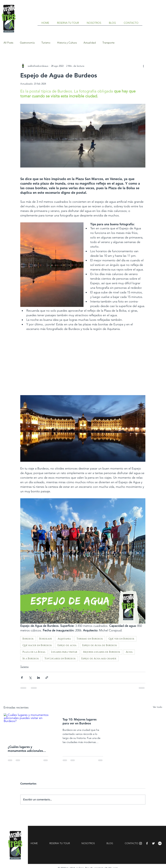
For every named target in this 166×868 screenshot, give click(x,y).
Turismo (46, 43)
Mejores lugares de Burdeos (102, 652)
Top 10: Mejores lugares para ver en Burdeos (80, 721)
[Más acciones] (143, 66)
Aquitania (64, 639)
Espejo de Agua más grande (99, 659)
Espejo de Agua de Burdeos (99, 645)
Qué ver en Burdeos (121, 639)
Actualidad (90, 43)
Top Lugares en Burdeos (60, 659)
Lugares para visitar (64, 652)
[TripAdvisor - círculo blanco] (160, 843)
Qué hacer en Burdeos (37, 645)
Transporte (108, 43)
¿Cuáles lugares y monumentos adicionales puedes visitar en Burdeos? (27, 749)
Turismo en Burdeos (90, 639)
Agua (129, 652)
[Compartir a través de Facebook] (22, 678)
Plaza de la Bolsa (34, 652)
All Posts (8, 43)
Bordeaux (46, 639)
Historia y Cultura (67, 43)
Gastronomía (27, 43)
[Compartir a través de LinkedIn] (38, 678)
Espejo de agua (67, 645)
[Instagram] (141, 843)
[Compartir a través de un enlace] (47, 678)
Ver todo (158, 707)
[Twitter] (153, 843)
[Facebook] (147, 843)
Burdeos (28, 639)
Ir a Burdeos (31, 659)
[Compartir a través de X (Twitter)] (30, 678)
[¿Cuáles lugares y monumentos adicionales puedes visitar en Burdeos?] (28, 727)
